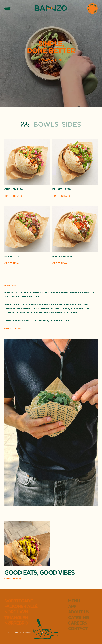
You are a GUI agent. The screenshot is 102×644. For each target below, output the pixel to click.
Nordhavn (16, 612)
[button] (7, 9)
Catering (78, 618)
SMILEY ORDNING (22, 633)
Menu (74, 601)
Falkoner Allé (21, 607)
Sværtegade (18, 601)
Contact (78, 629)
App (72, 607)
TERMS (8, 633)
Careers (77, 623)
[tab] (26, 125)
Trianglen (16, 618)
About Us (78, 612)
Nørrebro (16, 623)
